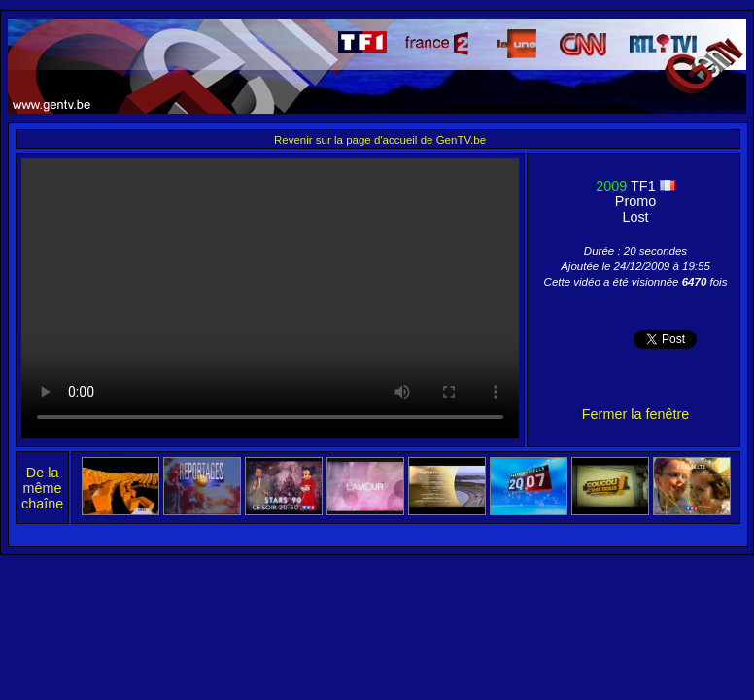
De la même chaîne (42, 488)
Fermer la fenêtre (635, 414)
